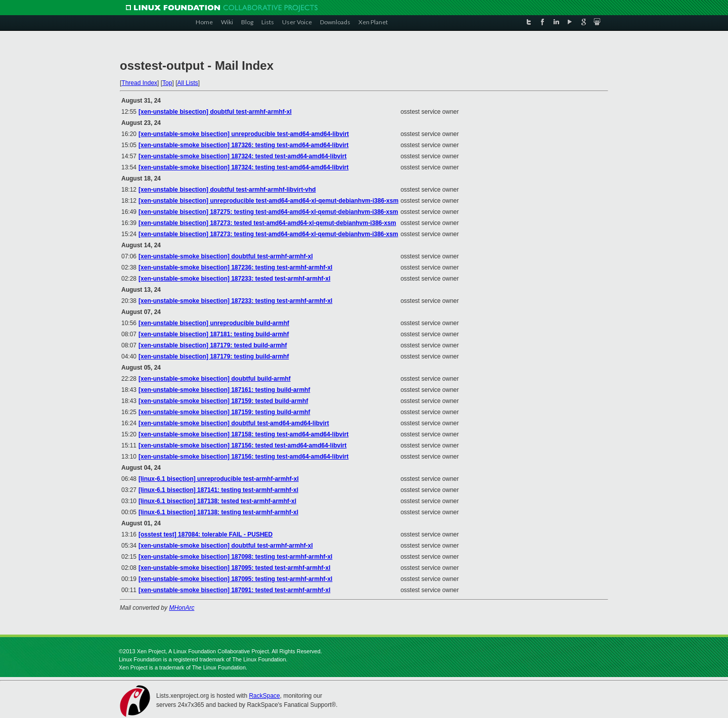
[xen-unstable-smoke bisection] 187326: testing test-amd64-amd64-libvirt (243, 145)
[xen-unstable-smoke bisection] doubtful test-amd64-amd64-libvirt (234, 423)
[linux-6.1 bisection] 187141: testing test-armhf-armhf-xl (218, 490)
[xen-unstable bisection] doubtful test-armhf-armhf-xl (215, 112)
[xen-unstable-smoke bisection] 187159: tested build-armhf (223, 401)
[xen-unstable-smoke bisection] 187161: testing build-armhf (224, 390)
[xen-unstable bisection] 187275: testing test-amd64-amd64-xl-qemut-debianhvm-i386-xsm (268, 212)
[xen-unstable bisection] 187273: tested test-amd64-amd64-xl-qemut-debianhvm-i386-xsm (267, 223)
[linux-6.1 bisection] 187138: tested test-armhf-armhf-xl (217, 501)
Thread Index (139, 83)
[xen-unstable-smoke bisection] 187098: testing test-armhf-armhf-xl (235, 557)
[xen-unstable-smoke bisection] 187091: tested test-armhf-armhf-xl (234, 590)
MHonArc (181, 608)
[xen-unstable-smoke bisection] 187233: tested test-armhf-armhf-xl (234, 279)
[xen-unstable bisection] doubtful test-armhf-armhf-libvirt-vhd (227, 190)
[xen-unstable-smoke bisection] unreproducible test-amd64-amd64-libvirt (244, 134)
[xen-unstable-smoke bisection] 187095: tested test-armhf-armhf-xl (234, 568)
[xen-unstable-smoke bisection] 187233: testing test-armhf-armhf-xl (235, 301)
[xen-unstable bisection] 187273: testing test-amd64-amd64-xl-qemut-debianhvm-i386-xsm (268, 234)
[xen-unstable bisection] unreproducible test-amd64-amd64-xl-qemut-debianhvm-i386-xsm (268, 201)
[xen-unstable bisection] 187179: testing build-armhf (214, 356)
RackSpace (264, 696)
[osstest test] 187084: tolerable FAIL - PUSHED (206, 534)
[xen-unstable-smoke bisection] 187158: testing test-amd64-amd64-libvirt (243, 434)
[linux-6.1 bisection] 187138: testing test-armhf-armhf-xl (218, 512)
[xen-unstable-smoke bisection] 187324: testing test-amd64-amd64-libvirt (243, 167)
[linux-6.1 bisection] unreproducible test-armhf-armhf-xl (219, 479)
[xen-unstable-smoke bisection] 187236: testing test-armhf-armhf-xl (235, 267)
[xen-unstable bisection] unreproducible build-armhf (214, 323)
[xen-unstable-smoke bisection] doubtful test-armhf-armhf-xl (226, 256)
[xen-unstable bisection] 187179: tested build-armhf (213, 345)
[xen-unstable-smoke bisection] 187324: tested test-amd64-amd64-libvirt (242, 156)
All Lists (187, 83)
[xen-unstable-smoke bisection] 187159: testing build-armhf (224, 412)
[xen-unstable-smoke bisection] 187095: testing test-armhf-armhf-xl (235, 579)
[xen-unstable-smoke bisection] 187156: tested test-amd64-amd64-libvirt (242, 445)
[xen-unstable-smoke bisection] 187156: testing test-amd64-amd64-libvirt (243, 457)
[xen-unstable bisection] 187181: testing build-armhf (214, 334)
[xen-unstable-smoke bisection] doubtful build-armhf (215, 379)
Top (167, 83)
